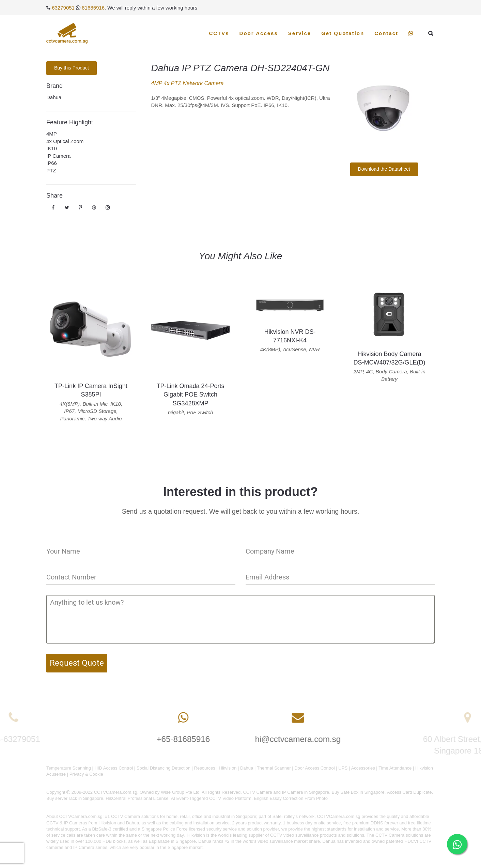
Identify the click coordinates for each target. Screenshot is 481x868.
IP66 (52, 163)
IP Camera (58, 156)
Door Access (259, 33)
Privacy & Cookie (86, 774)
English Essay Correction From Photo (291, 798)
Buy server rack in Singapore (75, 798)
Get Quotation (343, 33)
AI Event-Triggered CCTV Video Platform (211, 798)
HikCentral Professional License (137, 798)
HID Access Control (114, 768)
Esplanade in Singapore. (173, 841)
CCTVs (219, 33)
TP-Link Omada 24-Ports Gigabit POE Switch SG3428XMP (190, 394)
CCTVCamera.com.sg (81, 816)
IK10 (52, 148)
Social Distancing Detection (164, 768)
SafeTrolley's (285, 816)
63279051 (63, 8)
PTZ (51, 170)
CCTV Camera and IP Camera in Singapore (286, 792)
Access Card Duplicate (409, 792)
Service (300, 33)
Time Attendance (395, 768)
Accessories (363, 768)
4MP (52, 134)
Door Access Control (315, 768)
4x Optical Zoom (65, 141)
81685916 (93, 8)
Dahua (54, 97)
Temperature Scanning (69, 768)
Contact (386, 33)
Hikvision (228, 768)
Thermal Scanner (274, 768)
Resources (205, 768)
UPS (343, 768)
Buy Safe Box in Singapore (358, 792)
